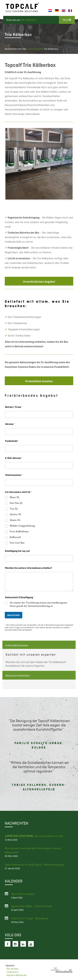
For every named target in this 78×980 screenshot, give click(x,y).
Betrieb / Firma (14, 407)
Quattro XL (16, 515)
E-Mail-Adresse (14, 458)
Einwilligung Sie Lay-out (17, 551)
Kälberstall (15, 538)
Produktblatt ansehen (39, 381)
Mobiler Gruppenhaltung (22, 526)
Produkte (39, 49)
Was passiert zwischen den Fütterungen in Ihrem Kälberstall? (33, 850)
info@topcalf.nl (13, 972)
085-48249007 (28, 20)
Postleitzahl (12, 441)
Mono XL (15, 498)
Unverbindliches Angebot (39, 282)
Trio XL (14, 509)
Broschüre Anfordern (18, 676)
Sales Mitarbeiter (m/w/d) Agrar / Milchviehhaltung (34, 865)
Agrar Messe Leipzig (23, 894)
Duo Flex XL (16, 503)
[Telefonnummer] (39, 482)
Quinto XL (15, 520)
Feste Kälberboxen (19, 532)
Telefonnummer (14, 475)
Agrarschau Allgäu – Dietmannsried (32, 906)
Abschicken (14, 615)
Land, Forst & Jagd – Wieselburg (30, 918)
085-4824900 (12, 969)
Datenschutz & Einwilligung (20, 597)
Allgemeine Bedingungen (17, 975)
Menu (67, 20)
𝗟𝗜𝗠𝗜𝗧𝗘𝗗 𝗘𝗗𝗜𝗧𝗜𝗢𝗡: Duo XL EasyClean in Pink (34, 836)
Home (31, 49)
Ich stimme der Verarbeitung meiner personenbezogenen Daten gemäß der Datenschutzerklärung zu (38, 605)
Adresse (10, 424)
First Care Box (17, 543)
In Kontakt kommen (17, 645)
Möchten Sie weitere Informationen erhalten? (28, 568)
